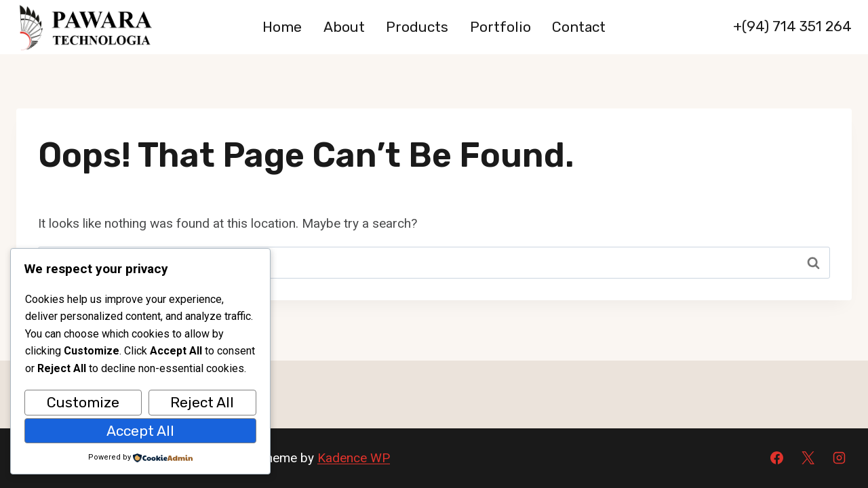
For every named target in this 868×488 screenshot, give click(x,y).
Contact (579, 27)
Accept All (140, 431)
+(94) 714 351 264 (792, 26)
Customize (83, 402)
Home (282, 27)
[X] (808, 458)
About (344, 27)
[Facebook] (777, 458)
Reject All (202, 402)
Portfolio (500, 27)
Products (417, 27)
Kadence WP (354, 458)
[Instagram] (839, 458)
